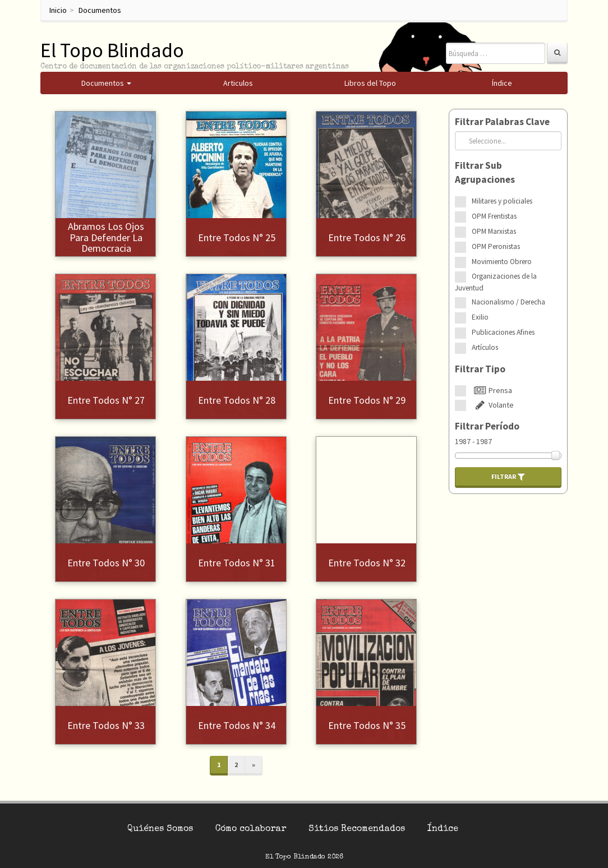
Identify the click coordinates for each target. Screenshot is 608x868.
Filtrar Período (487, 426)
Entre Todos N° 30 (106, 563)
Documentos (100, 10)
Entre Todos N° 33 (106, 725)
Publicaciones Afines (503, 332)
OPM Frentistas (494, 216)
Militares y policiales (502, 201)
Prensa (492, 390)
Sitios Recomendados (357, 829)
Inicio (58, 10)
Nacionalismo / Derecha (508, 302)
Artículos (485, 347)
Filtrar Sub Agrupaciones (485, 172)
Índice (443, 829)
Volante (493, 405)
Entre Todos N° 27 (106, 400)
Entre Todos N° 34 (237, 725)
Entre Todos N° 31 (237, 563)
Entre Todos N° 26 (367, 237)
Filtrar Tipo (480, 369)
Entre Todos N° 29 (367, 400)
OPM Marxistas (494, 231)
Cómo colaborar (251, 829)
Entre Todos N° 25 (237, 237)
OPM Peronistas (496, 246)
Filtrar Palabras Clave (502, 122)
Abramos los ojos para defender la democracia (106, 237)
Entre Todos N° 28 (237, 400)
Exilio (480, 317)
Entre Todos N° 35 (367, 725)
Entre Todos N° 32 (367, 563)
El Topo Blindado (112, 50)
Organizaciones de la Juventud (496, 282)
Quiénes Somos (160, 829)
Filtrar (508, 477)
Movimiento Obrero (502, 262)
